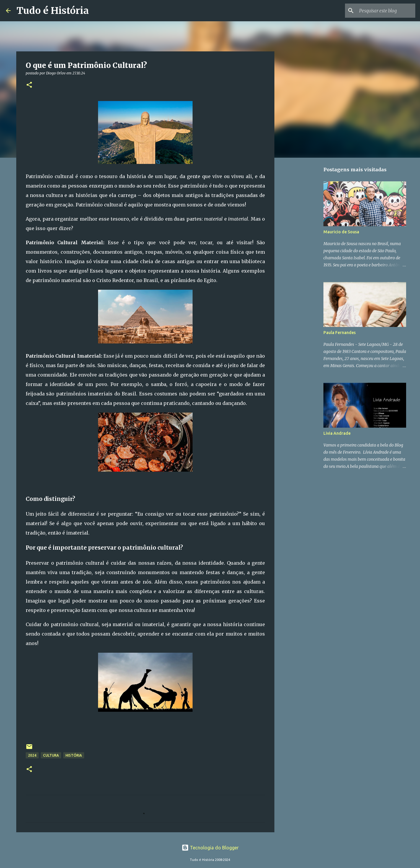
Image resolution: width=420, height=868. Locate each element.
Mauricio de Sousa (341, 232)
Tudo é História (53, 11)
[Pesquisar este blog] (384, 11)
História (74, 755)
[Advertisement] (305, 255)
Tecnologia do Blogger (210, 848)
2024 (32, 755)
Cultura (51, 755)
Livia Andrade (337, 433)
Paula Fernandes (340, 333)
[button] (29, 85)
